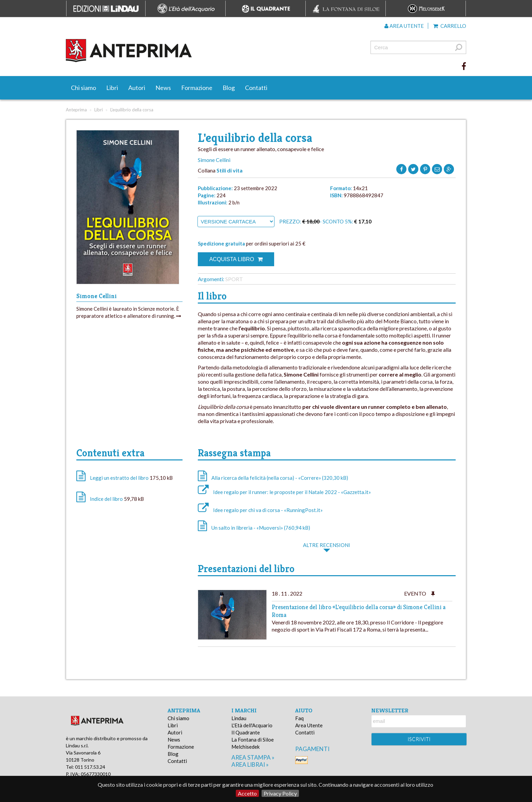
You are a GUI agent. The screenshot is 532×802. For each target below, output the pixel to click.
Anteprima (76, 110)
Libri (112, 88)
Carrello (450, 26)
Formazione (197, 88)
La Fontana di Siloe (253, 740)
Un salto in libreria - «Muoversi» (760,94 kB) (254, 528)
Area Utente (309, 725)
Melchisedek (245, 747)
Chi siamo (83, 88)
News (163, 88)
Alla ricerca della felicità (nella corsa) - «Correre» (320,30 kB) (273, 478)
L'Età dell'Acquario (252, 725)
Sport (234, 279)
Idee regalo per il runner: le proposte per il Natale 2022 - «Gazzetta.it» (284, 492)
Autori (137, 88)
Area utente (404, 26)
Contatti (256, 88)
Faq (299, 718)
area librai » (250, 764)
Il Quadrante (246, 732)
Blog (229, 88)
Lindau (239, 718)
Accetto (247, 793)
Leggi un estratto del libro (119, 478)
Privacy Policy (280, 793)
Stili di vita (230, 170)
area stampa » (253, 757)
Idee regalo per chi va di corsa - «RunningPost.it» (260, 510)
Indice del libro (106, 499)
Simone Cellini (214, 160)
